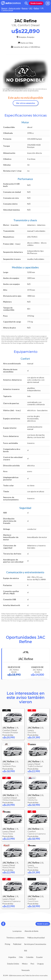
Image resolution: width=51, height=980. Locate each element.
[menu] (48, 3)
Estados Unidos (13, 964)
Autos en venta (14, 8)
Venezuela (26, 970)
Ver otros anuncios (26, 103)
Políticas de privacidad (36, 938)
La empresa (17, 931)
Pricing (7, 944)
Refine (36, 8)
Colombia (30, 957)
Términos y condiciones (15, 938)
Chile (21, 957)
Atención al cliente (31, 931)
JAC (31, 8)
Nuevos (4, 8)
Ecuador (40, 957)
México (25, 964)
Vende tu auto (36, 3)
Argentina (12, 957)
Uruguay (40, 964)
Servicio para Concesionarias (35, 944)
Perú (32, 964)
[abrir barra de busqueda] (26, 3)
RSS (26, 951)
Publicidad (17, 944)
